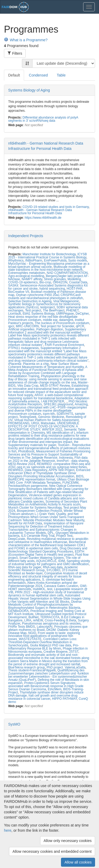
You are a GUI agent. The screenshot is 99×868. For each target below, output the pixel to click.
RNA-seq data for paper (25, 567)
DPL (51, 533)
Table (61, 75)
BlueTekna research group (27, 667)
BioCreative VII (19, 292)
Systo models (77, 261)
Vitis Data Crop (28, 386)
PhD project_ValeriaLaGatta (66, 667)
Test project (33, 310)
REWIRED (16, 470)
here (8, 830)
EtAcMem (55, 689)
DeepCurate (17, 539)
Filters (15, 53)
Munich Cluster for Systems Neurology (35, 508)
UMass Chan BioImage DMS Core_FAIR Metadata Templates (49, 481)
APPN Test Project (62, 470)
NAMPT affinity (32, 279)
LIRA (28, 620)
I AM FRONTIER (53, 401)
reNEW (38, 620)
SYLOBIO (53, 570)
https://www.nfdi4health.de (43, 218)
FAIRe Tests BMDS (22, 627)
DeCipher (82, 314)
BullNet (34, 617)
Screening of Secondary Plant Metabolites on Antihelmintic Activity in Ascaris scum (48, 503)
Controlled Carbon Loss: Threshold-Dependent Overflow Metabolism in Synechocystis (43, 642)
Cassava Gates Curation (61, 586)
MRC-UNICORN (27, 326)
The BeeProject (54, 310)
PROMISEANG (19, 423)
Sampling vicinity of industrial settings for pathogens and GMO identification (49, 563)
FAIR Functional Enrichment (64, 345)
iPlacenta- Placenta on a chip (29, 364)
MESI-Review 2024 (22, 464)
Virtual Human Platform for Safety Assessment (46, 420)
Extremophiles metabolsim (27, 273)
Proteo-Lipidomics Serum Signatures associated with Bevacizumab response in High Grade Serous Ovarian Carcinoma (46, 686)
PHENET (72, 310)
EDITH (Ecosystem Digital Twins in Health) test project (46, 553)
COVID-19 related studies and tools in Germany (56, 207)
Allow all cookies (78, 862)
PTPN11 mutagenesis (23, 348)
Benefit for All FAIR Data (25, 523)
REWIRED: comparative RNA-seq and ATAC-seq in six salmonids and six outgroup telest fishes (49, 466)
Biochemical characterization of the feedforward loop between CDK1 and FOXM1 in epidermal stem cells (47, 545)
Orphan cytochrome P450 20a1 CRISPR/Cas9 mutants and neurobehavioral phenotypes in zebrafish (46, 297)
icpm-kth (49, 414)
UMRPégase (65, 314)
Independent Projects (26, 236)
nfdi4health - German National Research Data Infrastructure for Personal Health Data (40, 212)
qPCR (80, 326)
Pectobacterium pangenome (28, 486)
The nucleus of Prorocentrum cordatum (62, 323)
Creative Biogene (56, 652)
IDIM (61, 561)
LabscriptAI (44, 627)
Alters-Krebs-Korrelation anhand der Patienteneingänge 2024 (43, 584)
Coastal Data (78, 282)
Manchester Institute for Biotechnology (49, 254)
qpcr (11, 326)
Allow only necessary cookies (68, 841)
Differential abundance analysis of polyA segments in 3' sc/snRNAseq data (43, 119)
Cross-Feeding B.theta (60, 620)
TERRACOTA (50, 617)
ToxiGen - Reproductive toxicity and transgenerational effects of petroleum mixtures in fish (49, 448)
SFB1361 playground (58, 404)
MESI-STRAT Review (55, 386)
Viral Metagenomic (66, 301)
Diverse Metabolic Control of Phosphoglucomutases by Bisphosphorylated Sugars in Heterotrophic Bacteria (45, 605)
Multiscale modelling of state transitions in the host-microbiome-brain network (47, 268)
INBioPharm (34, 261)
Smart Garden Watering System (41, 558)
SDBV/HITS (65, 414)
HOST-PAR (74, 289)
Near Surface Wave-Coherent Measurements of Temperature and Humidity (46, 365)
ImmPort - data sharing (73, 461)
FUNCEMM (70, 483)
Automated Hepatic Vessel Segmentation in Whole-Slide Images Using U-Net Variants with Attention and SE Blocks (49, 599)
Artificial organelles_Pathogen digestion (36, 329)
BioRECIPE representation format (32, 479)
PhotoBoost (26, 451)
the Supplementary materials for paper (43, 443)
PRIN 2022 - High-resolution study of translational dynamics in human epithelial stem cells (46, 594)
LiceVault (15, 314)
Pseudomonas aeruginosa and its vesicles (51, 624)
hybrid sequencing (52, 289)
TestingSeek (28, 417)
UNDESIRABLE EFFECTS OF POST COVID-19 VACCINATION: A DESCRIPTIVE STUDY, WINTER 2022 (44, 426)
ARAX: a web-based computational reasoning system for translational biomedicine (46, 397)
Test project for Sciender (57, 326)
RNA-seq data (53, 567)
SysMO (14, 724)
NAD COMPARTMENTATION (67, 273)
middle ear (50, 320)
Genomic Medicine (51, 417)
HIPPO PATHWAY (64, 699)
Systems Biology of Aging (29, 90)
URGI (35, 423)
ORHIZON (60, 282)
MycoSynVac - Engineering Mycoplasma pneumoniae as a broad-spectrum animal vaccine (49, 265)
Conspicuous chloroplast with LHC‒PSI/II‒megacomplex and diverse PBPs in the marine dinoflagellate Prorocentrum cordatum (48, 411)
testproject (48, 307)
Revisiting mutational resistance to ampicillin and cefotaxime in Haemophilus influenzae (48, 540)
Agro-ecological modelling (26, 276)
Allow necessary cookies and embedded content (52, 851)
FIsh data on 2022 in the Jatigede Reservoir (48, 459)
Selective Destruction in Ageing (30, 301)
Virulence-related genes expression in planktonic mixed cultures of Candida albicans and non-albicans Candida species (47, 498)
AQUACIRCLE (46, 561)
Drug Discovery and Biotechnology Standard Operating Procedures (48, 550)
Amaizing (81, 404)
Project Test (64, 536)
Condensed (38, 75)
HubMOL (39, 589)
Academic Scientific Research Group (43, 569)
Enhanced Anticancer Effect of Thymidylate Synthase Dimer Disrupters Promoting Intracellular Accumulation (49, 473)
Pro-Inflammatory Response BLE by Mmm (44, 647)
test (50, 589)
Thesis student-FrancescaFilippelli (32, 670)
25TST (74, 652)
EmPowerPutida (55, 261)
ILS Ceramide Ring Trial (38, 536)
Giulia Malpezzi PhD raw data (51, 645)
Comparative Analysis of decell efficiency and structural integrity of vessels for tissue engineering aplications (48, 576)
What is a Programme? (26, 40)
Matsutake (48, 423)
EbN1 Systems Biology (39, 314)
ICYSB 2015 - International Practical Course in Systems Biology (48, 256)
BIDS (80, 476)
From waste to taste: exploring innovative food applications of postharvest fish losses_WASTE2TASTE (44, 636)
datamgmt (66, 320)
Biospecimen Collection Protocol (39, 511)
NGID (32, 633)
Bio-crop (45, 282)
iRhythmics (16, 261)
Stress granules (55, 279)
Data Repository (36, 470)
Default (14, 75)
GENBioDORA (18, 611)
